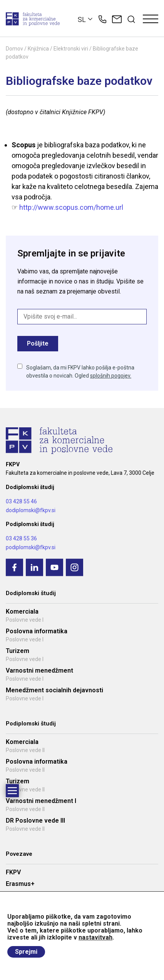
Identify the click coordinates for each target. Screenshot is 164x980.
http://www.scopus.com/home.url (71, 207)
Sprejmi (26, 952)
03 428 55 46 (21, 501)
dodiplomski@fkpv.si (31, 510)
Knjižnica (38, 49)
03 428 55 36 (21, 538)
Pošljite (38, 343)
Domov (14, 49)
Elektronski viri (71, 49)
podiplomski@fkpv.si (31, 547)
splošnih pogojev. (111, 376)
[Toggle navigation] (151, 19)
